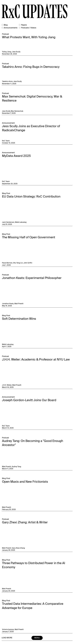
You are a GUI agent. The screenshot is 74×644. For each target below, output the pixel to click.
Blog (6, 25)
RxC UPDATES (35, 12)
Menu (37, 638)
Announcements (11, 28)
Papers (24, 25)
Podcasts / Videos (29, 28)
